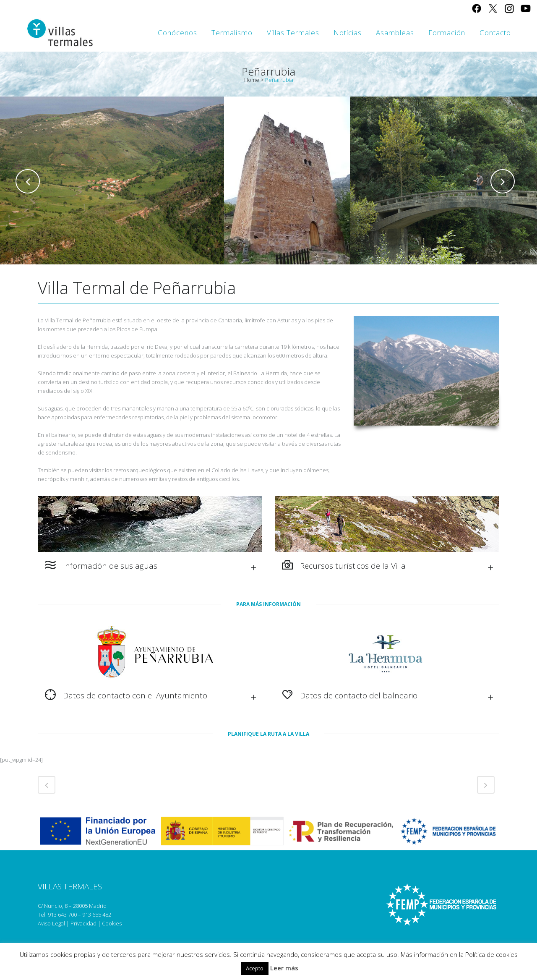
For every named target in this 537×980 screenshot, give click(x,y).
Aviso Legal (51, 923)
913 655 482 (97, 915)
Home (252, 80)
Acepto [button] (255, 968)
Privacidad (83, 923)
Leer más (284, 968)
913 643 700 (62, 915)
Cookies (112, 923)
